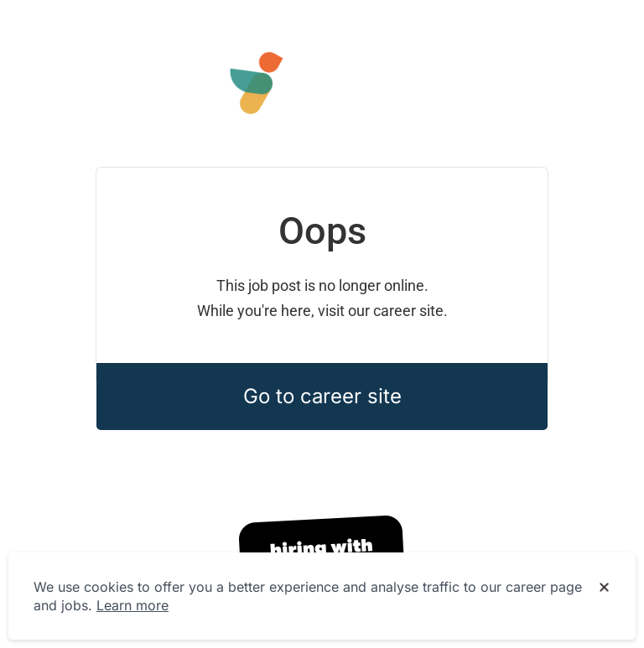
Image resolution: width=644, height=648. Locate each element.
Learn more (132, 605)
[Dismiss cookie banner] (604, 588)
